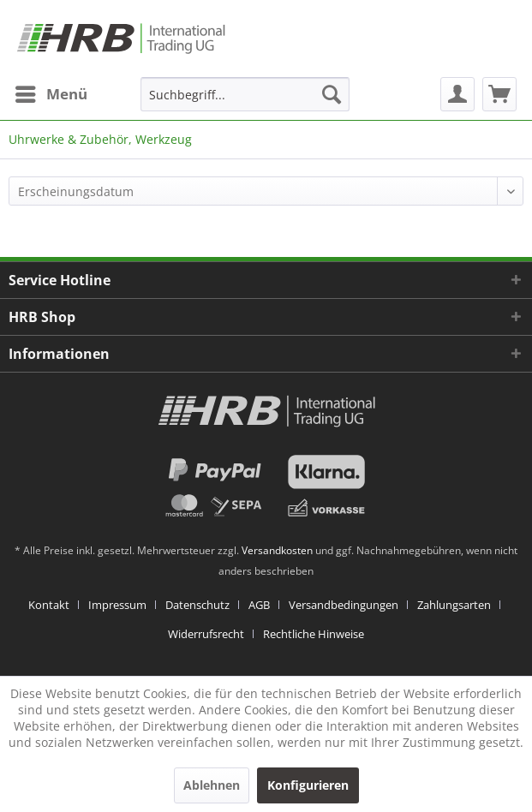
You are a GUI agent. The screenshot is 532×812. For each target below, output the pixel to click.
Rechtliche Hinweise (314, 634)
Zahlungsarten (454, 605)
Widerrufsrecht (206, 634)
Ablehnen (212, 785)
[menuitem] (51, 94)
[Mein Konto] (457, 94)
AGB (259, 605)
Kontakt (49, 605)
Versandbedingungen (344, 605)
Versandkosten (277, 550)
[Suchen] (332, 94)
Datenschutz (197, 605)
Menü (51, 92)
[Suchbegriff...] (245, 94)
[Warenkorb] (499, 94)
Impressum (117, 605)
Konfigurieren (308, 785)
